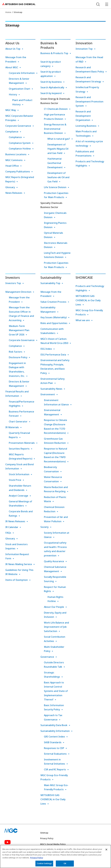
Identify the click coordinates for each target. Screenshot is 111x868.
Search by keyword (51, 93)
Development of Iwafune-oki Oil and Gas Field (58, 177)
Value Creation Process (53, 302)
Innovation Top (84, 49)
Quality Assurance (54, 561)
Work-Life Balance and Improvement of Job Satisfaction (56, 627)
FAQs (8, 533)
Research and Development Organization (83, 116)
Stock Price (15, 480)
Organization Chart (20, 89)
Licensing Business (86, 126)
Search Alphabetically (52, 87)
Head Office (12, 166)
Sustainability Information (55, 731)
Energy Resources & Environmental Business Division (55, 129)
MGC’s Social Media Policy (53, 844)
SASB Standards (53, 742)
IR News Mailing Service (19, 564)
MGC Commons (14, 160)
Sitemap (44, 833)
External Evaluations (55, 754)
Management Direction (18, 292)
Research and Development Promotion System (89, 101)
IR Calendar (12, 527)
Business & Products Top (54, 53)
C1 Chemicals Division (56, 109)
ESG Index (46, 349)
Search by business (51, 82)
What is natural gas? (59, 139)
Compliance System (20, 143)
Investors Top (13, 283)
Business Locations (16, 154)
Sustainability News (51, 389)
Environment (48, 394)
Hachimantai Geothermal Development (55, 163)
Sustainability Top (50, 283)
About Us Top (13, 49)
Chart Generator (18, 422)
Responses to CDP (54, 748)
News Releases (14, 193)
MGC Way (11, 110)
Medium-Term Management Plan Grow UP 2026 (19, 330)
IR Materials (12, 427)
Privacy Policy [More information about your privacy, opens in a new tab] (37, 859)
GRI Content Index (54, 737)
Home (8, 12)
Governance (47, 657)
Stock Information (19, 474)
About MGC (12, 67)
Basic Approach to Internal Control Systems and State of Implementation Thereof (56, 691)
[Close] (106, 851)
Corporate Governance (18, 126)
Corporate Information (22, 73)
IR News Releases (15, 521)
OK (65, 865)
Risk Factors (16, 352)
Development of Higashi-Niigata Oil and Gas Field (58, 149)
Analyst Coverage (18, 496)
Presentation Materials (22, 443)
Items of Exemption (17, 580)
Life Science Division (55, 187)
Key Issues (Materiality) (54, 317)
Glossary (10, 187)
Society (45, 527)
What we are (83, 320)
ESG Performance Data (53, 355)
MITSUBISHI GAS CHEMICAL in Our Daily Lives (53, 799)
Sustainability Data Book (54, 725)
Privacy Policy (47, 838)
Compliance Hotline (20, 149)
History (13, 94)
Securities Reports (19, 449)
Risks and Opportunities (54, 323)
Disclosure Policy (18, 357)
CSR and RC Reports (55, 769)
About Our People (54, 607)
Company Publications (18, 172)
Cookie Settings (44, 865)
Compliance (12, 132)
